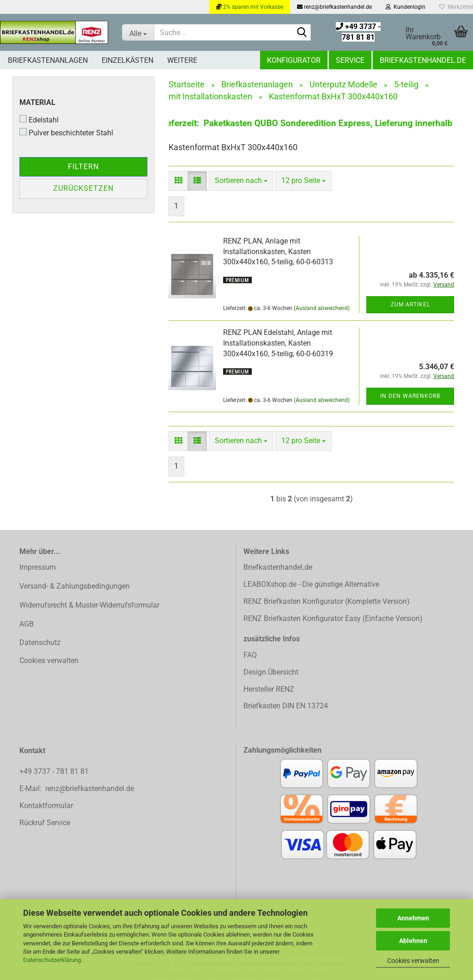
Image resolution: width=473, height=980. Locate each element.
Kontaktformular (46, 806)
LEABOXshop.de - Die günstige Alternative (311, 584)
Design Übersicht (271, 672)
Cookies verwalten (413, 961)
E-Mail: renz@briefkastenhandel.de (77, 788)
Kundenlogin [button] (406, 7)
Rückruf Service (45, 823)
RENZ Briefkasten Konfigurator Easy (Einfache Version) (333, 618)
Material (37, 102)
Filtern (83, 167)
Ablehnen (413, 941)
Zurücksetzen (83, 188)
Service (350, 60)
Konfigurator (294, 60)
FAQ (250, 655)
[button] (178, 181)
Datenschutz (40, 642)
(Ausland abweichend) (322, 308)
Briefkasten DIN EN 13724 (286, 706)
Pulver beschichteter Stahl (66, 133)
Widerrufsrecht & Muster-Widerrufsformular (89, 605)
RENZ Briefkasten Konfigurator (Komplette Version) (327, 601)
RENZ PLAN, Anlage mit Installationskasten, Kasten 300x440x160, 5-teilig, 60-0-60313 (278, 252)
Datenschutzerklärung (52, 960)
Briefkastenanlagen (48, 60)
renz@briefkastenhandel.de (334, 7)
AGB (27, 624)
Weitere (182, 60)
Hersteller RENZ (269, 689)
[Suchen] (302, 33)
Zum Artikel (410, 304)
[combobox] (241, 181)
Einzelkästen (127, 60)
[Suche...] (138, 32)
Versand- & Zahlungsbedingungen (75, 586)
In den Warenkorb (410, 396)
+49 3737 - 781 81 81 (55, 771)
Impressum (38, 567)
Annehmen (413, 918)
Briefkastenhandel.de (423, 60)
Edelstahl (39, 120)
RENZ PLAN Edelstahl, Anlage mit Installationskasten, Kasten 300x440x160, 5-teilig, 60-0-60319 (278, 343)
